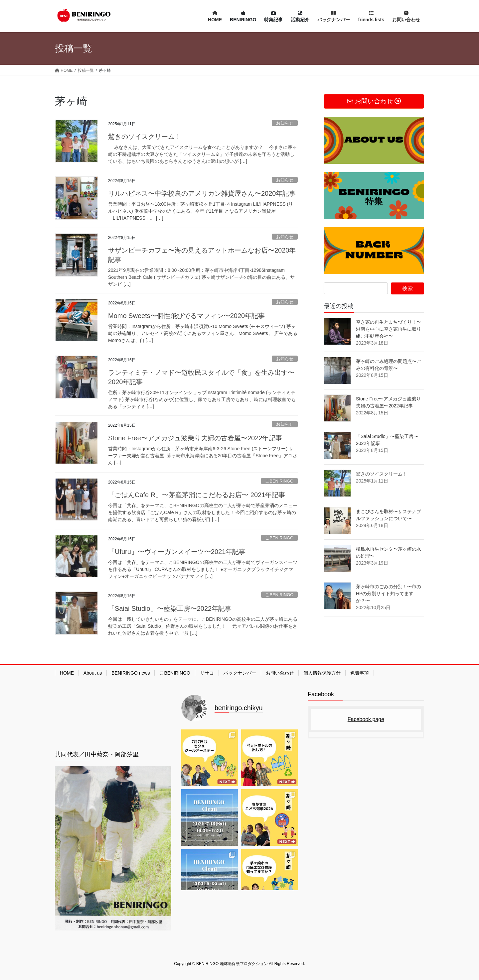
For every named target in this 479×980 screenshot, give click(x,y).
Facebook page (366, 719)
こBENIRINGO (279, 481)
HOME (67, 673)
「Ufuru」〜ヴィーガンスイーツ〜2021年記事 (177, 552)
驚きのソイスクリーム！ (145, 137)
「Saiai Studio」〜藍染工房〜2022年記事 (170, 608)
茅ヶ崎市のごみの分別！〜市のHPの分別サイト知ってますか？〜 (389, 594)
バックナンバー (240, 673)
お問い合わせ (280, 673)
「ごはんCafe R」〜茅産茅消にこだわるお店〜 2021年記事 (197, 495)
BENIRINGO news (131, 673)
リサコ (207, 673)
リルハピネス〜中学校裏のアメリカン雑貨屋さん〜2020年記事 (202, 193)
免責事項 (360, 673)
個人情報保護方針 (322, 673)
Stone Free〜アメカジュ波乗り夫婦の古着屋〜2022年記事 (195, 438)
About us (93, 673)
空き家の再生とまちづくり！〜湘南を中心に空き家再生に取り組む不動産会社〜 (389, 329)
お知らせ (285, 123)
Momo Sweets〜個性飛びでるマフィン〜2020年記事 (186, 316)
